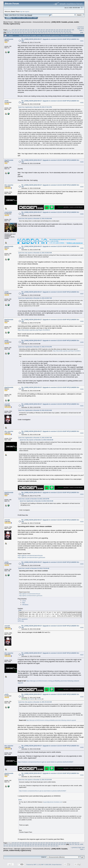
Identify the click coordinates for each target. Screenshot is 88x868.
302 (24, 33)
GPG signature (23, 619)
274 (18, 31)
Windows (25, 605)
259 (49, 30)
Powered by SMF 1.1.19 (33, 865)
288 (54, 31)
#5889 (82, 342)
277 (25, 31)
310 (44, 33)
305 (31, 33)
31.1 (26, 15)
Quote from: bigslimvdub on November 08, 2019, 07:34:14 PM (35, 107)
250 (26, 30)
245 (13, 30)
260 (52, 30)
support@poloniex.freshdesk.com (53, 802)
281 (36, 31)
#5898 (82, 697)
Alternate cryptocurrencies (23, 22)
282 (38, 31)
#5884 (82, 187)
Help (14, 18)
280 (33, 31)
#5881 (82, 41)
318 (65, 33)
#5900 (82, 775)
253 (34, 30)
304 (29, 33)
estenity (39, 699)
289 (57, 31)
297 (11, 33)
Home (9, 18)
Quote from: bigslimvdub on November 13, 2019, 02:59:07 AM (35, 298)
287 (52, 31)
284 (44, 31)
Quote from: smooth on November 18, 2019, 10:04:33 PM (34, 499)
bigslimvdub (9, 39)
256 (42, 30)
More (35, 18)
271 (10, 31)
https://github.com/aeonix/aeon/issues (30, 555)
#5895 (82, 564)
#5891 (82, 406)
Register (29, 18)
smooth (7, 404)
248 (21, 30)
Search (19, 18)
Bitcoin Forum (8, 22)
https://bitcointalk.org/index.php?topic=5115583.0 (34, 330)
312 (50, 33)
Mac (24, 603)
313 (52, 33)
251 (29, 30)
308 (39, 33)
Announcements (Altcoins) (41, 22)
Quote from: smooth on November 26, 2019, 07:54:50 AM (34, 568)
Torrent (30, 15)
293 (67, 31)
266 (68, 30)
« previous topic (80, 28)
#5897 (82, 655)
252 (31, 30)
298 (13, 33)
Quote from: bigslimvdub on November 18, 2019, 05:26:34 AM (35, 410)
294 (70, 31)
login (21, 11)
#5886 (82, 248)
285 (46, 31)
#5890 (82, 389)
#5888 (82, 321)
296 (8, 33)
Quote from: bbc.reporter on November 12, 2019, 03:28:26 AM (35, 219)
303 (26, 33)
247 (18, 30)
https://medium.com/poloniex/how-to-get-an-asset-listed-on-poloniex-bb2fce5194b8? (46, 762)
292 (65, 31)
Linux (24, 601)
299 (16, 33)
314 (55, 33)
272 (12, 31)
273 (15, 31)
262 (57, 30)
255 (39, 30)
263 (60, 30)
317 (63, 33)
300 (18, 33)
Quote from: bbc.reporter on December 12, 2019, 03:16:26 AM (35, 702)
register (27, 11)
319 (68, 33)
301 (21, 33)
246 (15, 30)
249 (23, 30)
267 (70, 30)
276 (23, 31)
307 (37, 33)
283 (41, 31)
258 (47, 30)
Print (82, 33)
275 (20, 31)
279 (31, 31)
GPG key (21, 621)
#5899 (82, 747)
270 (7, 31)
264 (62, 30)
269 (5, 31)
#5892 (82, 433)
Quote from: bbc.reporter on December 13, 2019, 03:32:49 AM (35, 780)
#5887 (82, 294)
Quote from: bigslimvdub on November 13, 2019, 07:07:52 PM (35, 347)
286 (49, 31)
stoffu (7, 101)
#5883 (82, 162)
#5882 (82, 103)
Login (24, 18)
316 (60, 33)
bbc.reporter (9, 185)
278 (28, 31)
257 (44, 30)
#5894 (82, 522)
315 (58, 33)
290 (59, 31)
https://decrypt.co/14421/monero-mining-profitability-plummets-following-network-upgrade (51, 720)
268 (73, 30)
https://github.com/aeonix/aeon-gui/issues (31, 557)
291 (62, 31)
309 (42, 33)
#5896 (82, 628)
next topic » (82, 29)
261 (55, 30)
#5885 (82, 214)
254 (36, 30)
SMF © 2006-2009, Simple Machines (51, 865)
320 (71, 33)
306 (34, 33)
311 (47, 33)
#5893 (82, 494)
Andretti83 (8, 212)
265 (65, 30)
